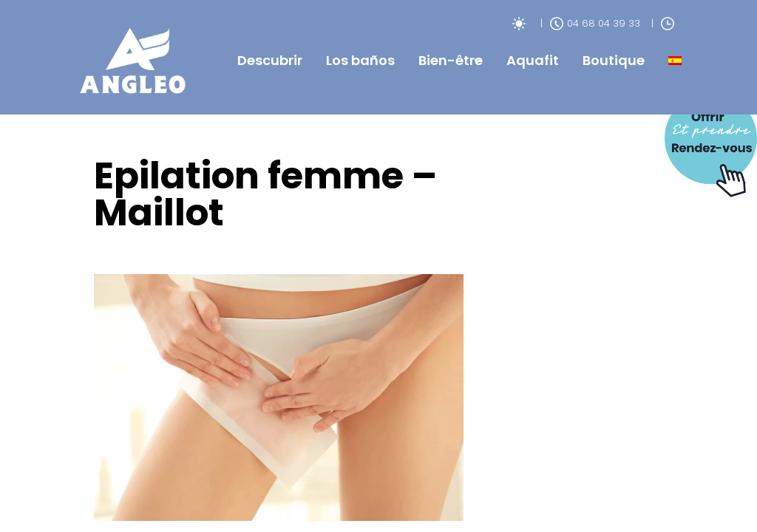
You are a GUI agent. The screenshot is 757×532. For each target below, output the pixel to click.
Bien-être (451, 60)
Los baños (360, 60)
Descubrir (270, 60)
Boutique (614, 60)
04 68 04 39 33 (595, 23)
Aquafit (533, 60)
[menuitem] (675, 61)
